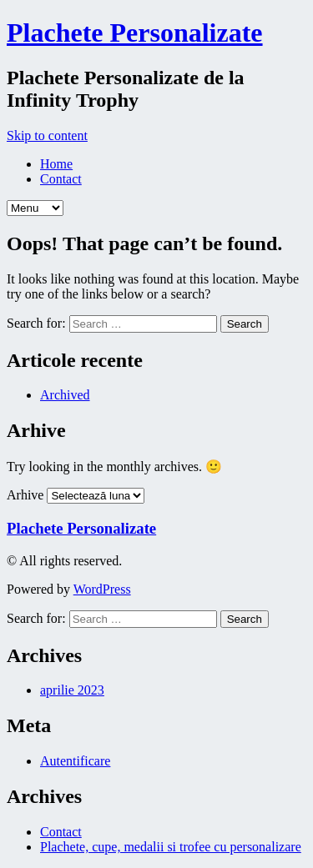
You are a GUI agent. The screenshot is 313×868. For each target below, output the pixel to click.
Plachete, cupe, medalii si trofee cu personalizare (171, 847)
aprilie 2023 (72, 690)
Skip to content (47, 135)
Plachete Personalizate (135, 33)
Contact (61, 179)
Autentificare (75, 761)
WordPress (102, 589)
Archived (65, 395)
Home (56, 164)
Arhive (25, 495)
